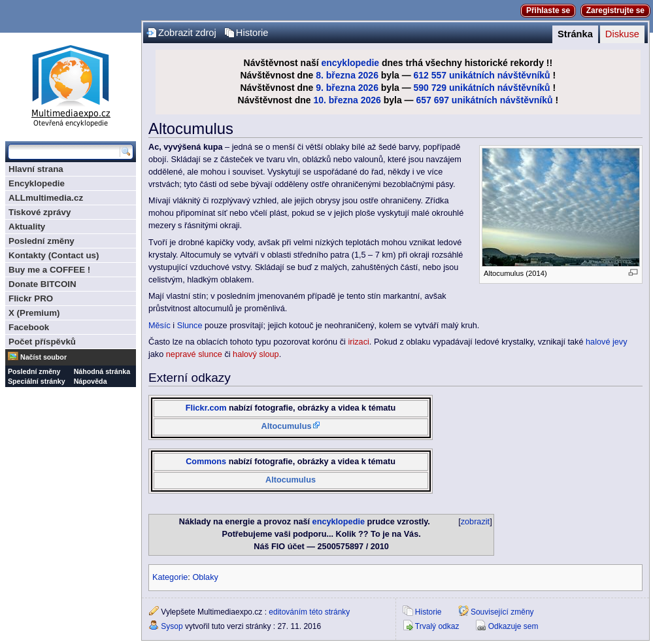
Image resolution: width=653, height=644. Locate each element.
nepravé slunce (194, 354)
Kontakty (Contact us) (54, 255)
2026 (368, 75)
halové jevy (606, 342)
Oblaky (205, 577)
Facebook (29, 327)
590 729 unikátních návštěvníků (482, 88)
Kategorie (170, 577)
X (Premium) (34, 313)
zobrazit (475, 522)
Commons (206, 462)
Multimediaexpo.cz (71, 84)
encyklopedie (350, 63)
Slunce (190, 326)
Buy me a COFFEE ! (49, 270)
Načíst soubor (43, 357)
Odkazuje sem (513, 626)
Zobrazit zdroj (187, 33)
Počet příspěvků (42, 342)
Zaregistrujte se (615, 10)
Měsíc (159, 326)
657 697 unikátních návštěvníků (484, 100)
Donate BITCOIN (42, 284)
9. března (336, 88)
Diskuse (622, 34)
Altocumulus (287, 426)
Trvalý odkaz (437, 626)
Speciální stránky (37, 381)
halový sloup (256, 354)
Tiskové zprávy (40, 212)
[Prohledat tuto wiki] (64, 152)
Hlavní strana (36, 169)
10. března (335, 100)
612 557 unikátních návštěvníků (482, 75)
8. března (336, 75)
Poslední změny (42, 241)
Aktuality (27, 227)
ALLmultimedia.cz (46, 198)
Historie (252, 33)
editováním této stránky (309, 612)
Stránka (575, 34)
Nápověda (91, 381)
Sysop (172, 626)
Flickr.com (206, 408)
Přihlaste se (548, 10)
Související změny (502, 612)
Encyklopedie (37, 183)
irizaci (358, 342)
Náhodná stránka (102, 371)
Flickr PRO (31, 298)
